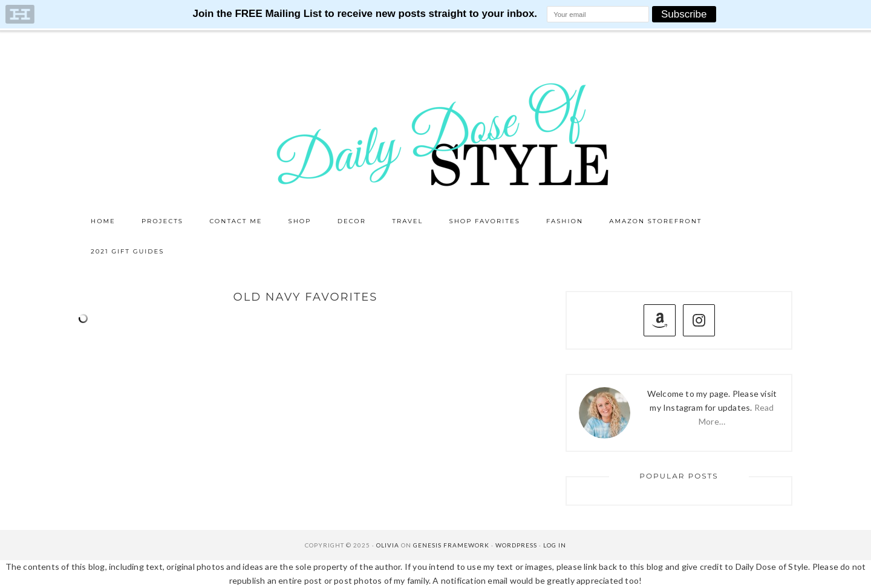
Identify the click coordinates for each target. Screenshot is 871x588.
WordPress (516, 545)
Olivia (388, 545)
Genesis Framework (451, 545)
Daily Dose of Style (435, 134)
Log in (555, 545)
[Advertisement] (305, 436)
